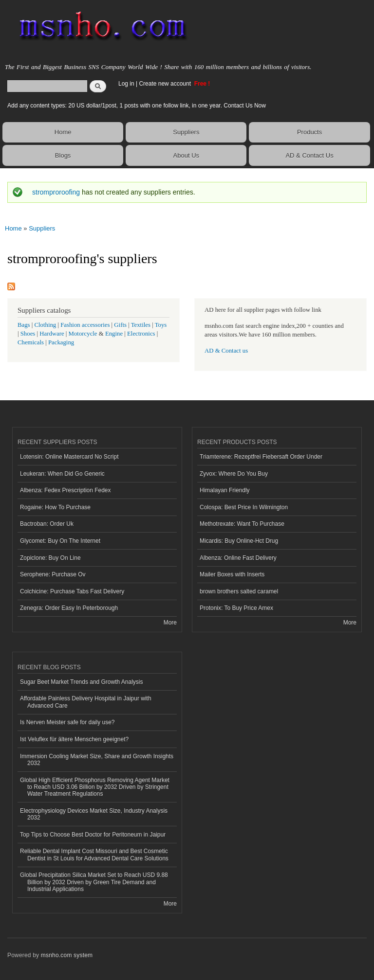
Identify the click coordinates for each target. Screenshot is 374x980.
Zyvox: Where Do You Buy (234, 474)
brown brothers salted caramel (239, 591)
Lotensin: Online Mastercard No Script (69, 457)
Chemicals (31, 342)
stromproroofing (56, 192)
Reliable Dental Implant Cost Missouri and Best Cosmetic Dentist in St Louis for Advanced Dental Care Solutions (94, 855)
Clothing (46, 325)
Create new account (166, 84)
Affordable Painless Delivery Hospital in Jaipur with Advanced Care (86, 702)
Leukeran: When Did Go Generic (62, 474)
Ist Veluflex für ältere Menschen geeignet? (74, 739)
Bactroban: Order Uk (47, 524)
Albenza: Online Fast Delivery (238, 558)
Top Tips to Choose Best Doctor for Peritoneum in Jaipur (93, 835)
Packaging (61, 342)
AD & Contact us (226, 351)
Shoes (28, 334)
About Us (186, 155)
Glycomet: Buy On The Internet (60, 541)
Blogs (63, 155)
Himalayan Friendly (225, 490)
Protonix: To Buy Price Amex (236, 608)
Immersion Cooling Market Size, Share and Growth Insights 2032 (97, 760)
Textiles (141, 325)
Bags (24, 325)
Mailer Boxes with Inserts (232, 574)
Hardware (52, 334)
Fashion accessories (85, 325)
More (170, 623)
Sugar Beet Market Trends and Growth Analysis (81, 682)
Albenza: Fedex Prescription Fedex (65, 490)
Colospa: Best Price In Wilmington (244, 507)
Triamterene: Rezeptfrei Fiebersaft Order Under (261, 457)
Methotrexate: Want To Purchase (242, 524)
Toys (161, 325)
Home (63, 132)
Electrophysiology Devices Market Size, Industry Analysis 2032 (94, 814)
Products (309, 132)
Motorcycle (83, 334)
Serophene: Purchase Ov (53, 574)
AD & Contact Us (309, 155)
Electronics (141, 334)
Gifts (120, 325)
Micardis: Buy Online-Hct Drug (239, 541)
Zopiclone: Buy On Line (50, 558)
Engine (114, 334)
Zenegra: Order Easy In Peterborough (69, 608)
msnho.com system (67, 955)
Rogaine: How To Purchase (55, 507)
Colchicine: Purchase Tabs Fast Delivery (72, 591)
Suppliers (186, 132)
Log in (126, 84)
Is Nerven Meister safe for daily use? (67, 722)
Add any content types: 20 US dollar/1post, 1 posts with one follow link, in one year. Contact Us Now (137, 106)
